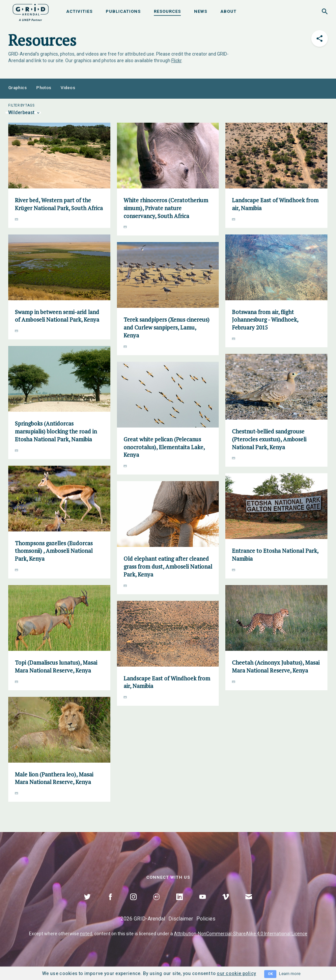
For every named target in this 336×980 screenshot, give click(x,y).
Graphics (17, 88)
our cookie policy (236, 973)
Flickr (176, 61)
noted (86, 934)
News (201, 11)
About (228, 11)
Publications (123, 11)
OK (270, 974)
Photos (44, 88)
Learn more (290, 974)
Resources (167, 11)
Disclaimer (181, 919)
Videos (68, 88)
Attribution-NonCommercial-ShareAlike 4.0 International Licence (241, 934)
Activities (79, 11)
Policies (206, 919)
